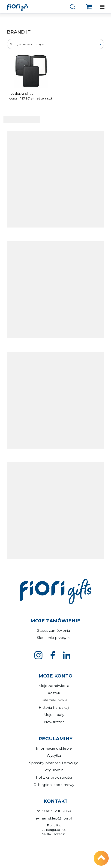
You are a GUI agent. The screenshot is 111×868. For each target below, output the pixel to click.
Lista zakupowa (54, 700)
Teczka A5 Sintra (21, 94)
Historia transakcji (54, 707)
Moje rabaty (54, 715)
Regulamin (54, 770)
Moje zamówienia (54, 686)
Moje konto (55, 676)
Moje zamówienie (55, 621)
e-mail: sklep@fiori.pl (54, 818)
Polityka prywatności (54, 777)
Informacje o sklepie (54, 748)
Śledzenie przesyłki (54, 638)
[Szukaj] (73, 7)
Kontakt (56, 801)
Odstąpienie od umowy (54, 785)
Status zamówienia (54, 630)
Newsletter (54, 722)
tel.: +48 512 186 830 (54, 811)
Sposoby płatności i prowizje (54, 763)
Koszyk (54, 693)
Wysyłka (54, 756)
